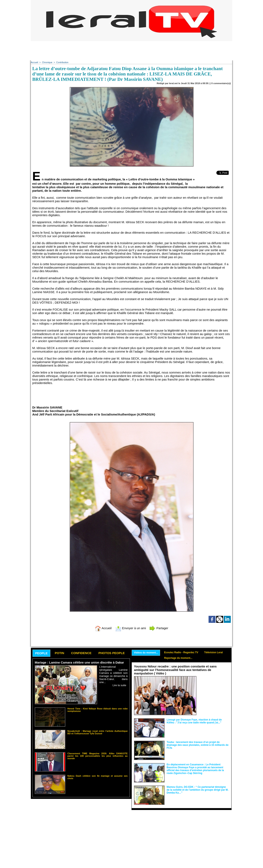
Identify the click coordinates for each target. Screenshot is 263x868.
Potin (59, 653)
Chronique (47, 62)
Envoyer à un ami (131, 628)
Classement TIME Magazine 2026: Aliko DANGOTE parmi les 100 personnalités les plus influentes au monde (97, 756)
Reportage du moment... (178, 658)
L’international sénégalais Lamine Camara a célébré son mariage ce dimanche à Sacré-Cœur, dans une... (113, 674)
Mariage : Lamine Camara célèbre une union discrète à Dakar (79, 662)
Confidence (81, 653)
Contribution (62, 62)
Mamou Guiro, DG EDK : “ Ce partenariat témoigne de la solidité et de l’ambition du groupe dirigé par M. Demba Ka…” (198, 790)
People (41, 653)
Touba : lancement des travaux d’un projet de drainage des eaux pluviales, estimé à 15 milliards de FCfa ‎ (198, 745)
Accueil (34, 62)
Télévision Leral (214, 652)
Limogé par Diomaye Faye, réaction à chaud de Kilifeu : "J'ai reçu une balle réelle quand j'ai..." (194, 721)
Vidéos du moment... (146, 653)
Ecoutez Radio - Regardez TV (181, 652)
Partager (159, 628)
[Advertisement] (131, 50)
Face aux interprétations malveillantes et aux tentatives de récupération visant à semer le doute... (214, 684)
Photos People (112, 653)
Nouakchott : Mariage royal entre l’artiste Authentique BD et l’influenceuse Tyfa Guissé (97, 732)
